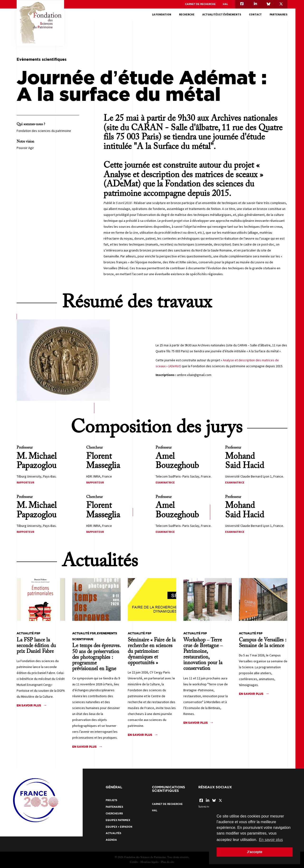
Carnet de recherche (200, 4)
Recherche (187, 14)
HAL (225, 4)
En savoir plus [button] (271, 840)
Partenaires (278, 14)
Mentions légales (150, 862)
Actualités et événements (222, 14)
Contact (255, 14)
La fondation (162, 14)
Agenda (111, 840)
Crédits (134, 862)
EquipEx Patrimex (118, 820)
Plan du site (168, 862)
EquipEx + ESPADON (119, 827)
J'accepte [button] (254, 852)
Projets (111, 800)
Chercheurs (114, 814)
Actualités (113, 833)
